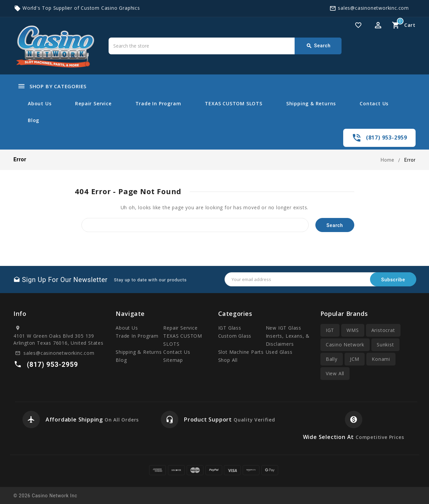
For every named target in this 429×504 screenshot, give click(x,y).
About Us (40, 103)
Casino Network (345, 345)
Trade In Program (158, 103)
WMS (353, 330)
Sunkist (385, 345)
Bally (332, 359)
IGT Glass (230, 328)
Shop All (228, 360)
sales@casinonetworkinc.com (373, 8)
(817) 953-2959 (387, 137)
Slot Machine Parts (241, 352)
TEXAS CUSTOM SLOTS (233, 103)
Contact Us (374, 103)
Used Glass (279, 352)
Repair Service (93, 103)
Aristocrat (383, 330)
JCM (355, 359)
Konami (381, 359)
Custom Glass (235, 336)
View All (335, 373)
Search (318, 46)
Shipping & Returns (311, 103)
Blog (34, 120)
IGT (330, 330)
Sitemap (173, 360)
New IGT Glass (284, 328)
